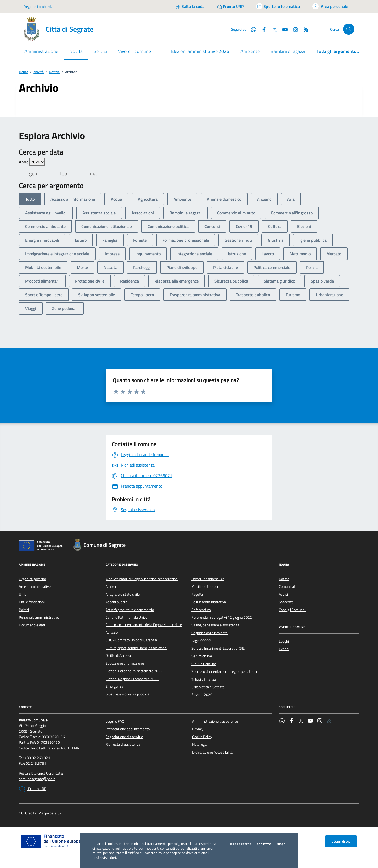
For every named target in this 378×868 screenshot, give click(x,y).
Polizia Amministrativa (209, 602)
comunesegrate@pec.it (37, 779)
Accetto (264, 844)
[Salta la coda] (190, 6)
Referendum (201, 610)
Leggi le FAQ (115, 721)
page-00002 (201, 641)
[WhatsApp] (251, 29)
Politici (24, 610)
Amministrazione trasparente (215, 721)
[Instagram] (293, 29)
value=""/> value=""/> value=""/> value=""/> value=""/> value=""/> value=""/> (37, 162)
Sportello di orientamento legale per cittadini (225, 671)
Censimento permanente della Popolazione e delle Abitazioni (144, 628)
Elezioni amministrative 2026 (200, 51)
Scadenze (286, 602)
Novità (38, 72)
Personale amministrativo (39, 617)
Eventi (284, 649)
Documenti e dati (32, 625)
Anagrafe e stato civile (123, 594)
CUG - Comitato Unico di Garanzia (131, 640)
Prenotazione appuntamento (128, 729)
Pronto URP (33, 789)
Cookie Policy (202, 737)
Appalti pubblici (117, 602)
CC (21, 813)
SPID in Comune (204, 664)
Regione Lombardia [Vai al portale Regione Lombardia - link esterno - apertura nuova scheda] (38, 6)
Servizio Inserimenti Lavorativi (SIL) (219, 648)
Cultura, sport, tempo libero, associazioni (136, 648)
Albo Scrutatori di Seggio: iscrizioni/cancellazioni (142, 579)
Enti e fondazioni (32, 602)
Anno (32, 162)
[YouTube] (283, 29)
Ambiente (250, 51)
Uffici (23, 594)
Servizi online (202, 656)
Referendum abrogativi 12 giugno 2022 (222, 617)
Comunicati (287, 586)
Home (23, 72)
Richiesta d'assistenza (123, 744)
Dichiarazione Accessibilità (212, 752)
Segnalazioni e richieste (209, 633)
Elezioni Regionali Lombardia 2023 (132, 679)
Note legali (200, 744)
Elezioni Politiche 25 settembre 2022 (134, 671)
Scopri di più (341, 841)
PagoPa (197, 594)
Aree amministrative (35, 586)
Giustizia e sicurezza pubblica (127, 694)
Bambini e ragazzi (288, 51)
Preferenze (241, 844)
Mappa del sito (49, 813)
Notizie (54, 72)
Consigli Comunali (292, 610)
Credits (31, 813)
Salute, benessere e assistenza (215, 625)
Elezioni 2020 (202, 695)
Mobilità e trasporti (206, 586)
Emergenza (114, 686)
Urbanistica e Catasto (208, 687)
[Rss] (304, 29)
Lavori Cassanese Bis (208, 579)
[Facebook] (262, 29)
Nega (281, 844)
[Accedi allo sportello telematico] (278, 6)
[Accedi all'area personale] (330, 6)
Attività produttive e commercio (130, 610)
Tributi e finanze (204, 679)
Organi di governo (32, 579)
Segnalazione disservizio (124, 737)
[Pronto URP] (230, 6)
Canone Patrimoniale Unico (126, 617)
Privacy (198, 729)
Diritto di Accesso (119, 655)
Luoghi (284, 641)
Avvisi (283, 594)
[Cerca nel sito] (349, 29)
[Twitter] (272, 29)
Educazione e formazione (125, 663)
